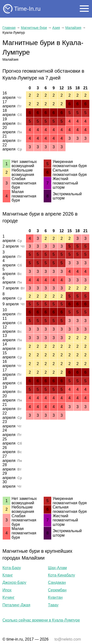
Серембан (57, 590)
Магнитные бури (34, 28)
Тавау (53, 605)
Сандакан (57, 582)
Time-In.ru (27, 9)
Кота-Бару (12, 568)
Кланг (8, 575)
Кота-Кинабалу (62, 575)
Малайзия (73, 28)
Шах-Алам (58, 568)
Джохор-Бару (14, 582)
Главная (9, 28)
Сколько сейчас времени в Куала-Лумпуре (41, 620)
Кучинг (8, 597)
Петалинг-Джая (16, 605)
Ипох (7, 590)
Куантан (55, 597)
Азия (56, 28)
